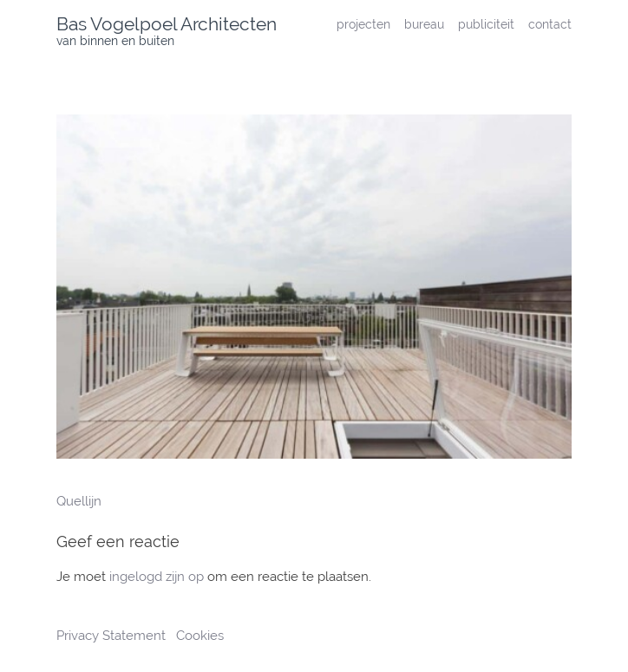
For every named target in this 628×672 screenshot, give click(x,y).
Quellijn (79, 501)
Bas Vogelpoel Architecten (167, 24)
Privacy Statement (113, 636)
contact (550, 24)
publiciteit (486, 24)
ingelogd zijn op (157, 577)
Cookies (200, 636)
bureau (424, 24)
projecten (363, 24)
